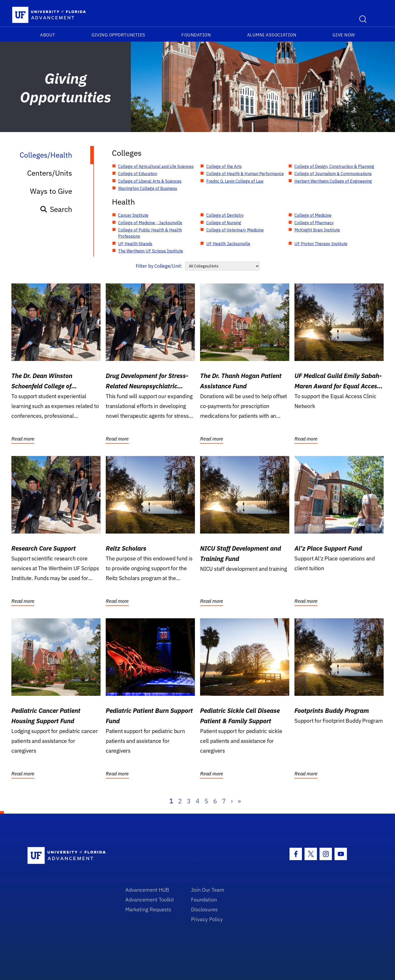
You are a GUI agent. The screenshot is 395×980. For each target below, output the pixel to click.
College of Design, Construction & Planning (334, 166)
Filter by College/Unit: (159, 266)
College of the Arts (224, 166)
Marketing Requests (148, 909)
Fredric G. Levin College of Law (235, 181)
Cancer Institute (133, 215)
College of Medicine (313, 215)
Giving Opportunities (118, 35)
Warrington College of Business (148, 188)
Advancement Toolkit (150, 900)
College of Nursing (224, 223)
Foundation (196, 35)
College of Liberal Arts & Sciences (150, 181)
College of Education (138, 174)
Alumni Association (272, 35)
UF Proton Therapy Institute (321, 244)
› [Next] (232, 801)
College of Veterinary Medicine (235, 230)
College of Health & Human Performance (245, 174)
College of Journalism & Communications (333, 174)
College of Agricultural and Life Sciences (156, 166)
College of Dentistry (225, 215)
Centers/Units (50, 173)
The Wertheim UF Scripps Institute (151, 251)
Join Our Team (208, 890)
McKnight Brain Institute (317, 230)
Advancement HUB (147, 890)
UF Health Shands (135, 244)
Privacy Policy (207, 919)
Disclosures (204, 909)
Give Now (344, 35)
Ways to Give (51, 191)
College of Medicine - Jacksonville (150, 223)
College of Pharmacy (314, 223)
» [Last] (239, 801)
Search (56, 209)
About (48, 35)
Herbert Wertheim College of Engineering (333, 181)
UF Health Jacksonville (228, 244)
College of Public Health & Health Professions (150, 233)
